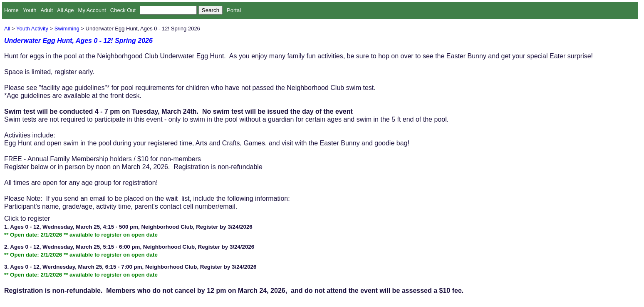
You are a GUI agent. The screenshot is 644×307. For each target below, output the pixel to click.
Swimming (67, 29)
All (7, 29)
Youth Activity (32, 29)
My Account (92, 10)
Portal (234, 10)
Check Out (123, 10)
